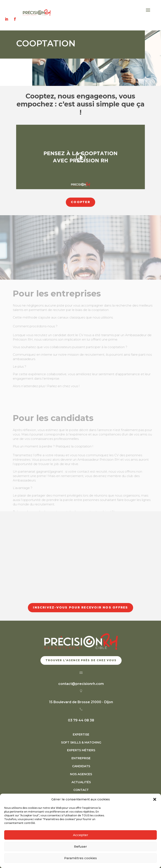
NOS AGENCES (81, 774)
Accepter (81, 835)
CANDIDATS (81, 766)
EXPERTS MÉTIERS (81, 750)
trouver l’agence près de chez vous (81, 660)
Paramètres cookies (80, 858)
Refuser (80, 846)
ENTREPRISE (81, 758)
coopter (80, 202)
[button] (155, 799)
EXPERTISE (81, 734)
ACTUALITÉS (81, 782)
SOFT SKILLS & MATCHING (81, 742)
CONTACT (81, 790)
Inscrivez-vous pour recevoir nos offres (80, 607)
